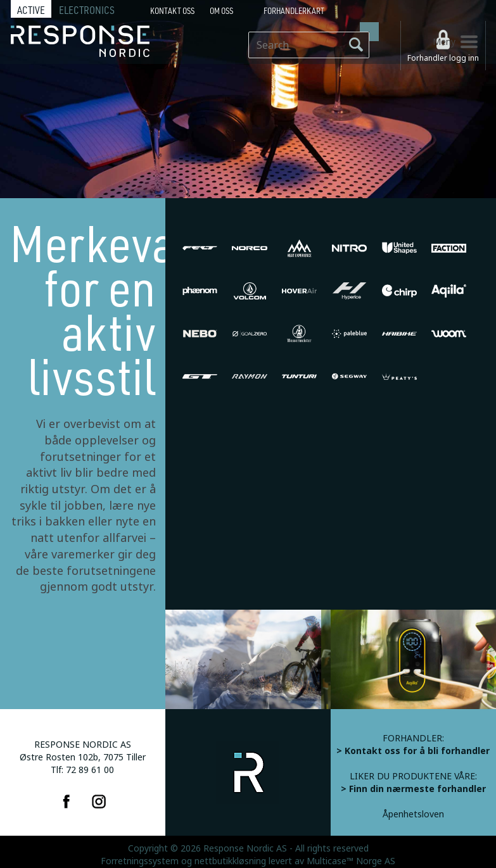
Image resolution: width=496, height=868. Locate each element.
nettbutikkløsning (230, 861)
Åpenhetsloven (413, 814)
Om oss (221, 11)
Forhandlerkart (294, 11)
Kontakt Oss (172, 11)
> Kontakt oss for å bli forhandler (413, 751)
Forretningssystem (140, 861)
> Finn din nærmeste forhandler (413, 789)
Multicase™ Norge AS (351, 861)
